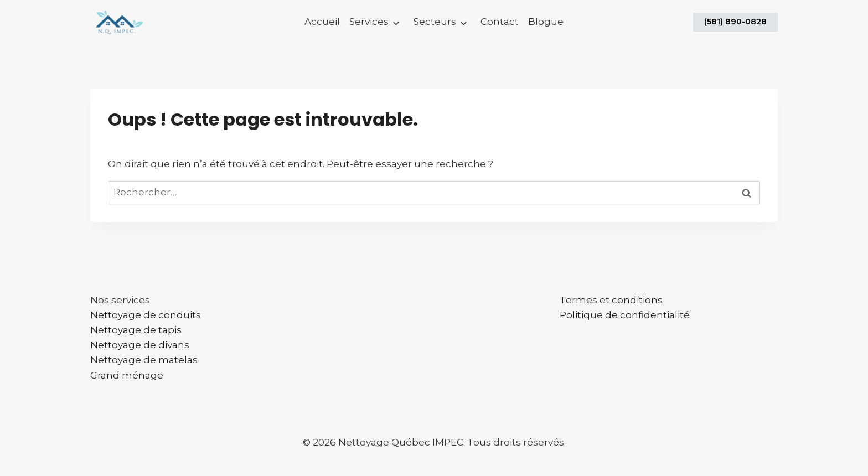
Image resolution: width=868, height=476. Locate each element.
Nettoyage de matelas (144, 360)
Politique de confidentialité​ (625, 315)
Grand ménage (127, 375)
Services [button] (369, 22)
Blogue (546, 22)
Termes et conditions (611, 300)
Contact (500, 22)
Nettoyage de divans (140, 345)
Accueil (322, 22)
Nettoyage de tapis (136, 330)
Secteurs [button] (435, 22)
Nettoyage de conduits (146, 315)
